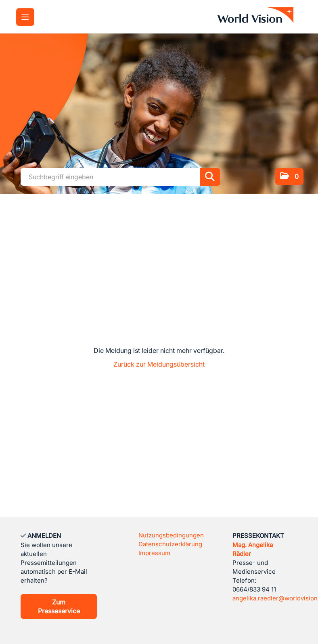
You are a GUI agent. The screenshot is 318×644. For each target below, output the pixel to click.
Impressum (154, 553)
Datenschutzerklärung (170, 544)
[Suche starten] (210, 177)
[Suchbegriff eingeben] (120, 177)
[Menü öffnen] (25, 17)
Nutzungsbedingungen (171, 535)
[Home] (257, 17)
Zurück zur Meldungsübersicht (159, 364)
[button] (289, 176)
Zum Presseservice (59, 606)
